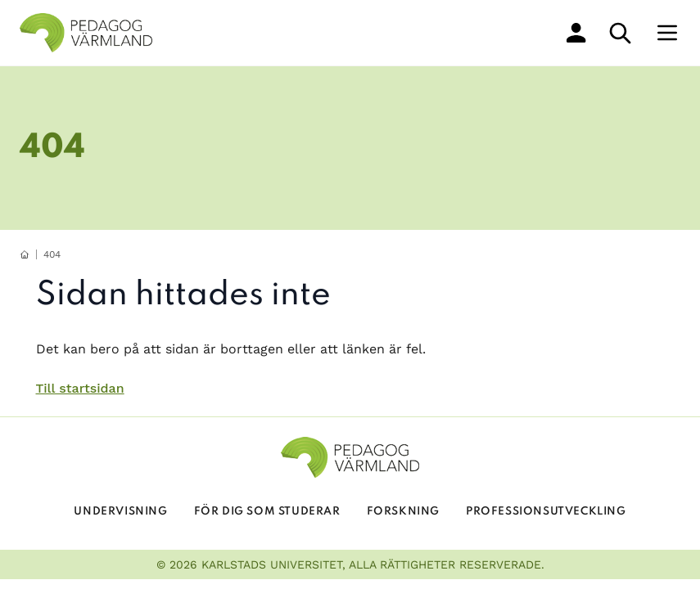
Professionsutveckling (546, 512)
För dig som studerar (267, 512)
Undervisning (120, 512)
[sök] (620, 33)
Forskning (403, 512)
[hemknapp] (25, 254)
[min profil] (576, 33)
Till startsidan (80, 388)
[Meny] (667, 33)
